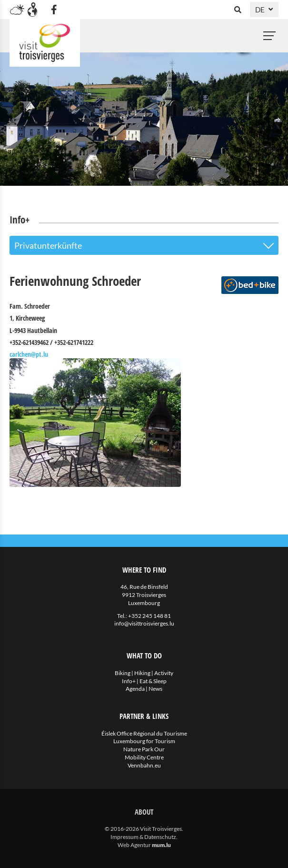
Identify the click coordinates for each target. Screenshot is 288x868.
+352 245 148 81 (149, 616)
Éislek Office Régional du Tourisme (144, 733)
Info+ (129, 681)
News (155, 689)
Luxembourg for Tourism (144, 741)
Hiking (142, 673)
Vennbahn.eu (144, 765)
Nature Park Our (144, 749)
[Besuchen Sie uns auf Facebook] (54, 10)
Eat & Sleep (153, 681)
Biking (123, 673)
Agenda (135, 689)
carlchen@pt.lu (29, 354)
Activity (164, 673)
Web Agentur (134, 845)
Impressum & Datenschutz (143, 837)
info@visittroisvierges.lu (144, 623)
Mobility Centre (144, 757)
